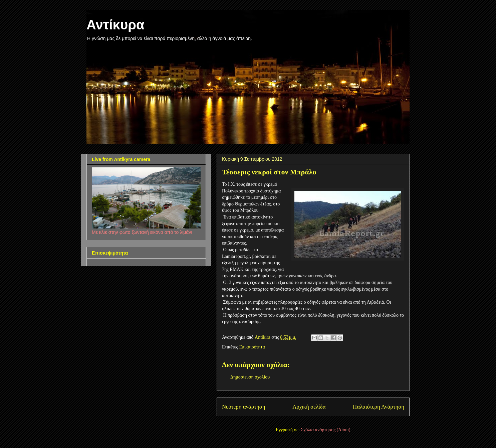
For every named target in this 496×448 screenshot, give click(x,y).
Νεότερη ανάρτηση (244, 407)
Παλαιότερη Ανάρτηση (379, 407)
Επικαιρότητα (252, 347)
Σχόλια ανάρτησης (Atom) (325, 430)
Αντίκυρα (115, 25)
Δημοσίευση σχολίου (250, 377)
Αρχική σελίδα (309, 407)
